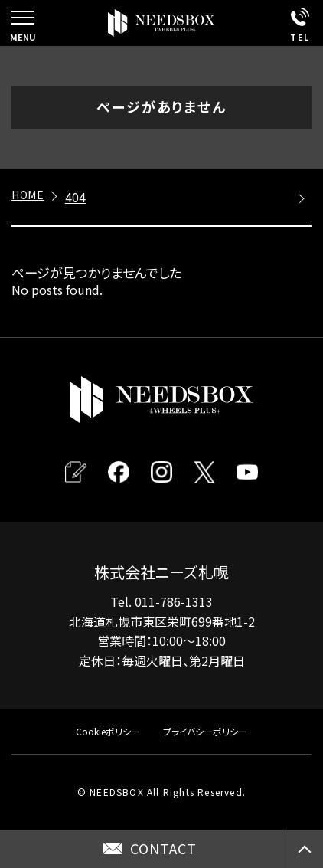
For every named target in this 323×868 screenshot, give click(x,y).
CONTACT (163, 848)
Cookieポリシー (108, 731)
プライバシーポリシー (205, 731)
